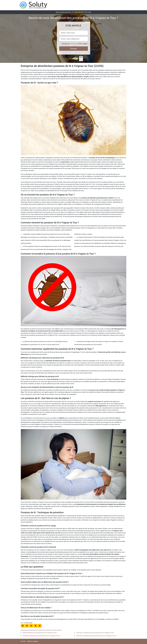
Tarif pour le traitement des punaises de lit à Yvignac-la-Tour (95, 633)
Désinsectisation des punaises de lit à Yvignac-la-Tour (40, 633)
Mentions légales (33, 641)
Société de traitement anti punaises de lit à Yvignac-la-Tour (41, 636)
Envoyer (74, 49)
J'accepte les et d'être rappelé (74, 44)
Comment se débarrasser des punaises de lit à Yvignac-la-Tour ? (96, 636)
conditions (74, 44)
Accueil (23, 641)
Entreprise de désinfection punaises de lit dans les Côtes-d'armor (41, 630)
